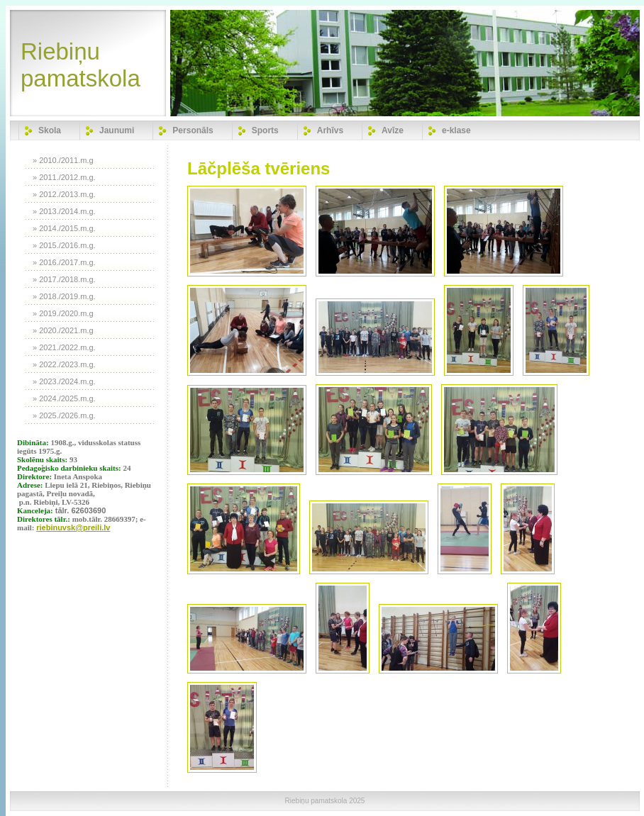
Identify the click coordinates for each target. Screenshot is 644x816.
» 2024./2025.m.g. (64, 398)
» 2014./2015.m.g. (64, 228)
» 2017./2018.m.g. (64, 279)
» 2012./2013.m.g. (64, 194)
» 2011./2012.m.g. (64, 177)
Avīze (393, 130)
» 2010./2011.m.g (63, 160)
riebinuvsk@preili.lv (73, 527)
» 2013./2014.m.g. (64, 211)
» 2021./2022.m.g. (64, 347)
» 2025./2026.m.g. (64, 415)
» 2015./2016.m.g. (64, 245)
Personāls (193, 130)
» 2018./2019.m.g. (64, 296)
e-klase (456, 130)
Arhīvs (330, 130)
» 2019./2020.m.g (63, 313)
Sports (265, 130)
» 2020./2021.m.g (63, 330)
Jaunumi (117, 130)
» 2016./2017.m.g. (64, 262)
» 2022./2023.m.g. (64, 364)
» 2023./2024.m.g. (64, 381)
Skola (50, 130)
